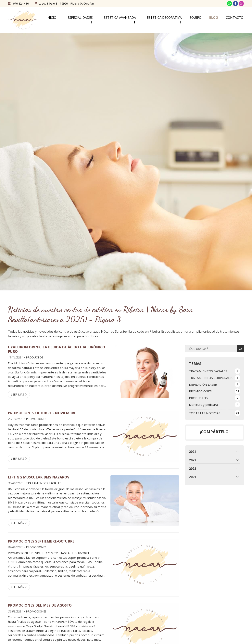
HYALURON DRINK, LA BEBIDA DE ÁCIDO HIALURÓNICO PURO (57, 349)
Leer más (17, 394)
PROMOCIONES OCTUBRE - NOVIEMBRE (42, 413)
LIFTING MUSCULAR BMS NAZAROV (39, 477)
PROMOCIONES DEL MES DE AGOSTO (40, 605)
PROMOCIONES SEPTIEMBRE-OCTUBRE (41, 541)
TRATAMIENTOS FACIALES (44, 483)
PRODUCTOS (35, 357)
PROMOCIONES (36, 419)
